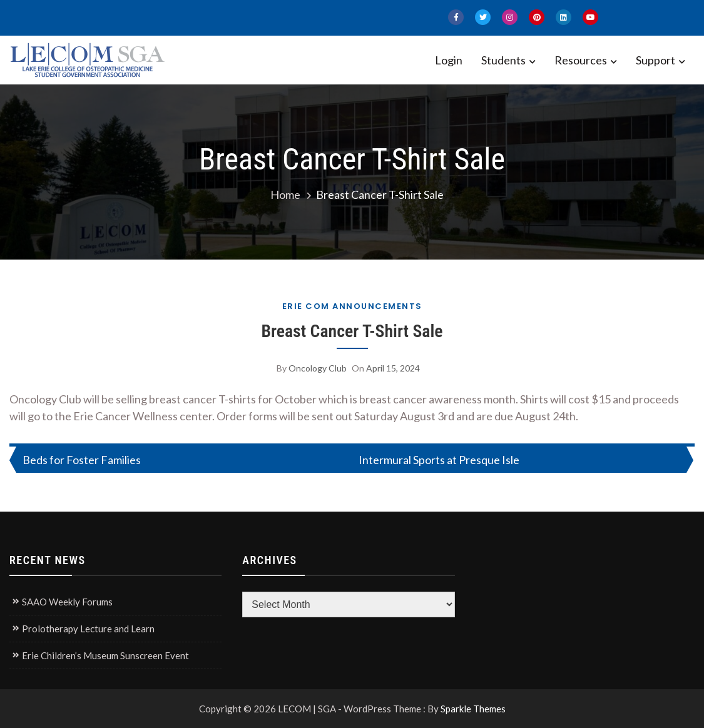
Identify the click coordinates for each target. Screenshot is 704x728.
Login (449, 60)
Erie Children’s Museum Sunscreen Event (105, 655)
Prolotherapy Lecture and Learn (88, 629)
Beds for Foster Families (82, 460)
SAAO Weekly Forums (67, 602)
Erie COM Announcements (352, 306)
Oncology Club (318, 368)
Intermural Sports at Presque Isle (439, 460)
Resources (581, 60)
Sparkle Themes (473, 709)
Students (503, 60)
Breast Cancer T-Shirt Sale (352, 331)
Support (656, 60)
